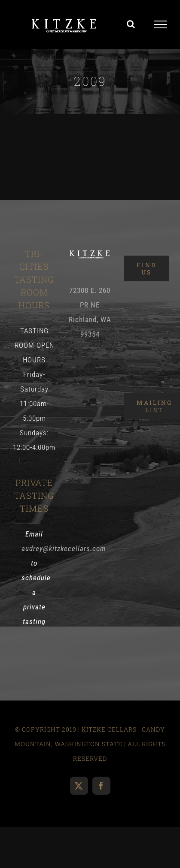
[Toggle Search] (131, 24)
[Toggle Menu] (161, 24)
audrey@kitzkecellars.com (64, 549)
